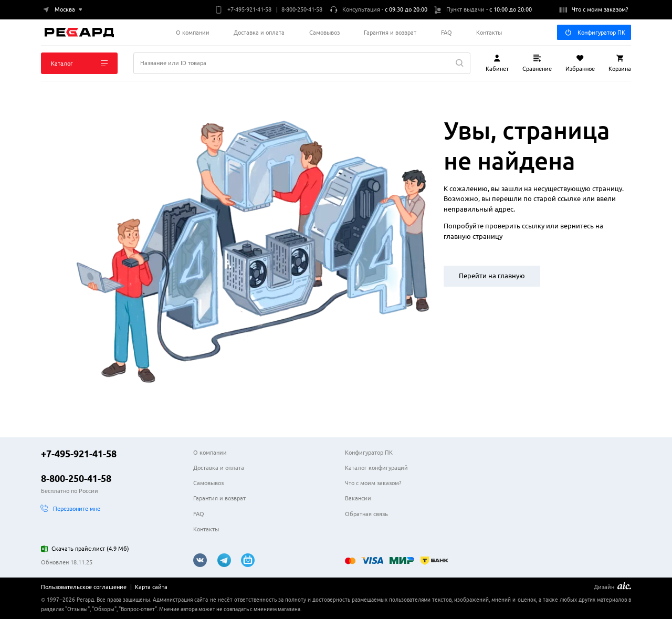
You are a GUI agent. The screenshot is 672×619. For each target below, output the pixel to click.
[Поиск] (302, 63)
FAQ (447, 32)
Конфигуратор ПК (595, 32)
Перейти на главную (492, 276)
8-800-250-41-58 (76, 478)
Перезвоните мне (71, 508)
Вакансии (358, 498)
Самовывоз (324, 32)
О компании (193, 32)
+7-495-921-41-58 (79, 454)
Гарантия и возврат (390, 32)
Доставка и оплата (259, 32)
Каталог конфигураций (376, 468)
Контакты (489, 32)
